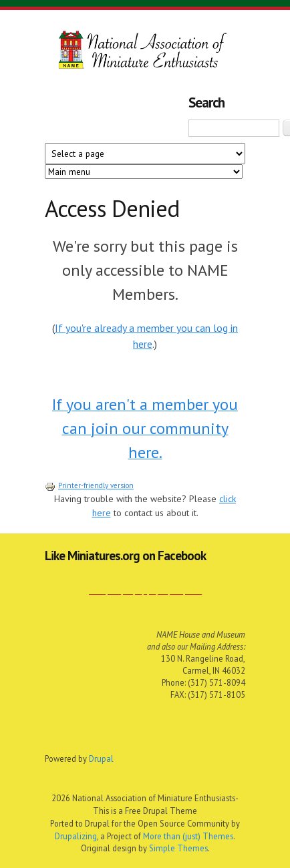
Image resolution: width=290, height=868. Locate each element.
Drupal (101, 758)
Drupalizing (76, 836)
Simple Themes (178, 848)
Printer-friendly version (89, 485)
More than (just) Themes (188, 836)
